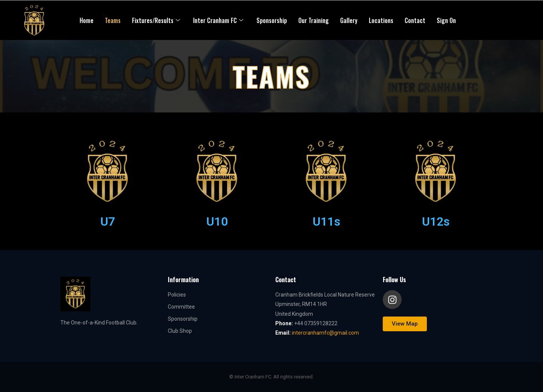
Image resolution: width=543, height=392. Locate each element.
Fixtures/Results (157, 20)
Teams (113, 20)
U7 (108, 221)
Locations (381, 20)
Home (87, 20)
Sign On (446, 20)
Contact (415, 20)
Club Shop (180, 331)
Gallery (349, 20)
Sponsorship (272, 20)
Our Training (314, 20)
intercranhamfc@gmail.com (325, 333)
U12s (436, 221)
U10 (217, 221)
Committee (181, 307)
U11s (326, 221)
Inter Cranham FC (219, 20)
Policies (177, 295)
